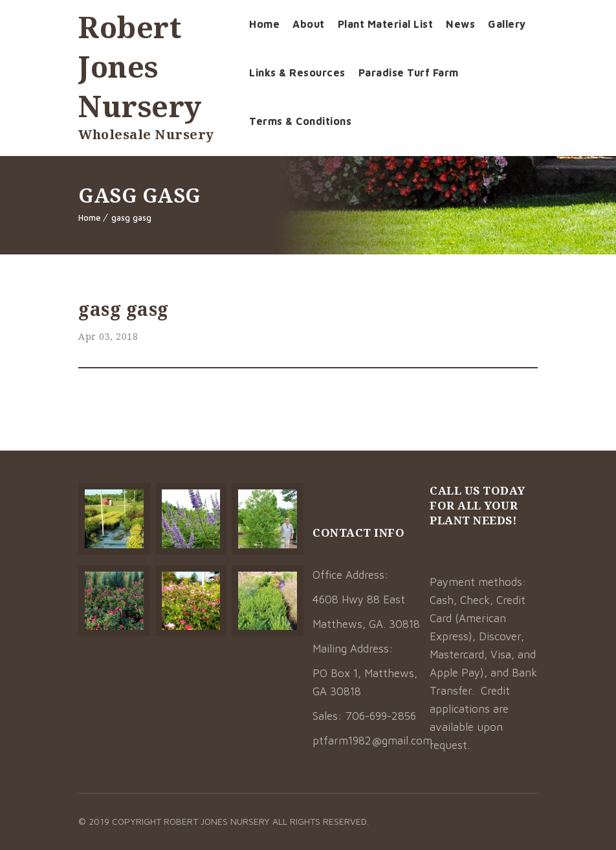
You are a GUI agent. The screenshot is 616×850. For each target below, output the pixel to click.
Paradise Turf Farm (409, 73)
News (460, 24)
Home (264, 24)
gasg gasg (131, 218)
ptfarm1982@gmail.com (372, 741)
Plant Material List (386, 24)
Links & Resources (297, 73)
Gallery (507, 24)
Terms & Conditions (300, 121)
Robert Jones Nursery (140, 66)
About (309, 24)
